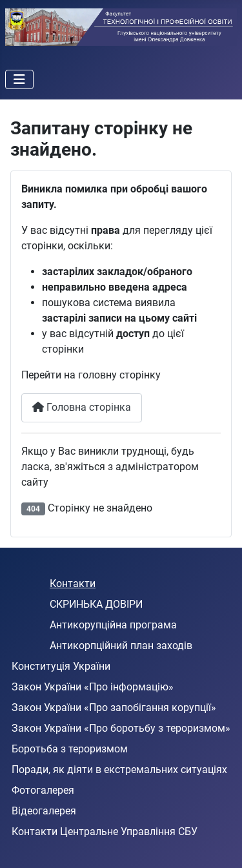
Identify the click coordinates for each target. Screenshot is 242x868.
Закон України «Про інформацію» (93, 687)
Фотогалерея (43, 790)
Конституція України (61, 666)
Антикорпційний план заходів (121, 646)
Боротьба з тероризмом (70, 749)
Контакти (73, 584)
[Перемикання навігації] (19, 79)
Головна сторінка (82, 407)
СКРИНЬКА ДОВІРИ (96, 604)
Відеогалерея (44, 811)
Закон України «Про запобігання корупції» (114, 708)
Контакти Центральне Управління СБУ (105, 832)
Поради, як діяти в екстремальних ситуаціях (119, 770)
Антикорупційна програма (113, 625)
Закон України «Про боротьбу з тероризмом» (121, 728)
